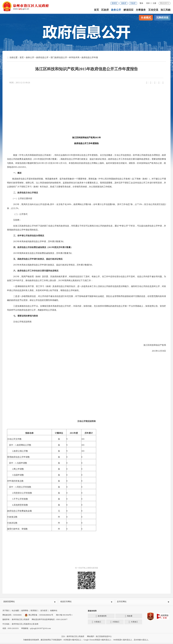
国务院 (114, 3)
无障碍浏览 (162, 18)
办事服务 (141, 10)
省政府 (124, 3)
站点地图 (15, 612)
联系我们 (34, 612)
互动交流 (153, 10)
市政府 (133, 3)
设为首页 (44, 612)
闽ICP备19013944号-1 (64, 616)
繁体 (141, 3)
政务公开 (116, 10)
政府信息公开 (42, 58)
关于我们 (6, 612)
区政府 (105, 10)
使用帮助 (25, 612)
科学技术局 (74, 58)
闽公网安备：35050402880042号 (39, 616)
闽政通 (129, 617)
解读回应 (129, 10)
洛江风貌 (166, 10)
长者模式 (146, 18)
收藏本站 (54, 612)
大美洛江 (97, 623)
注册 (154, 3)
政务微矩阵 (101, 617)
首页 (97, 10)
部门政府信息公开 (59, 58)
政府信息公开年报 (90, 58)
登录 (148, 3)
